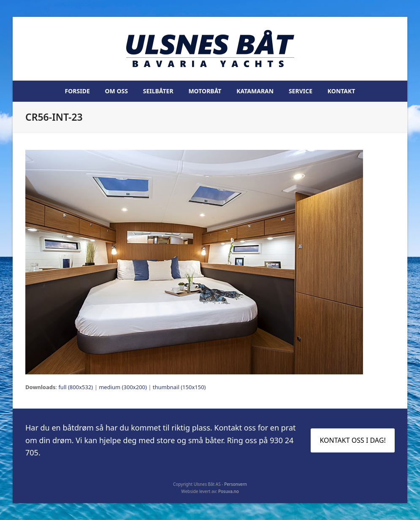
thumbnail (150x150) (179, 387)
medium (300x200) (123, 387)
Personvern (236, 484)
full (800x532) (76, 387)
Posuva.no (229, 491)
